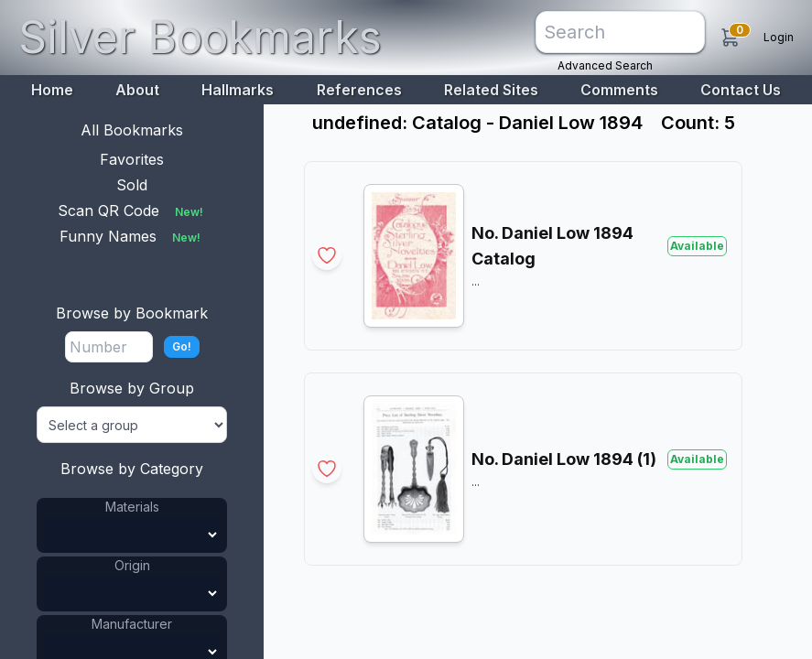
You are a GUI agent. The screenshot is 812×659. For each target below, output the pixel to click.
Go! (182, 346)
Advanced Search (605, 65)
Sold (132, 185)
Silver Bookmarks (200, 37)
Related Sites (491, 90)
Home (52, 90)
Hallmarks (238, 90)
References (359, 90)
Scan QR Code (132, 211)
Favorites (132, 159)
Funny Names (132, 236)
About (137, 90)
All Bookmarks (132, 130)
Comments (619, 90)
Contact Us (741, 90)
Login (779, 37)
